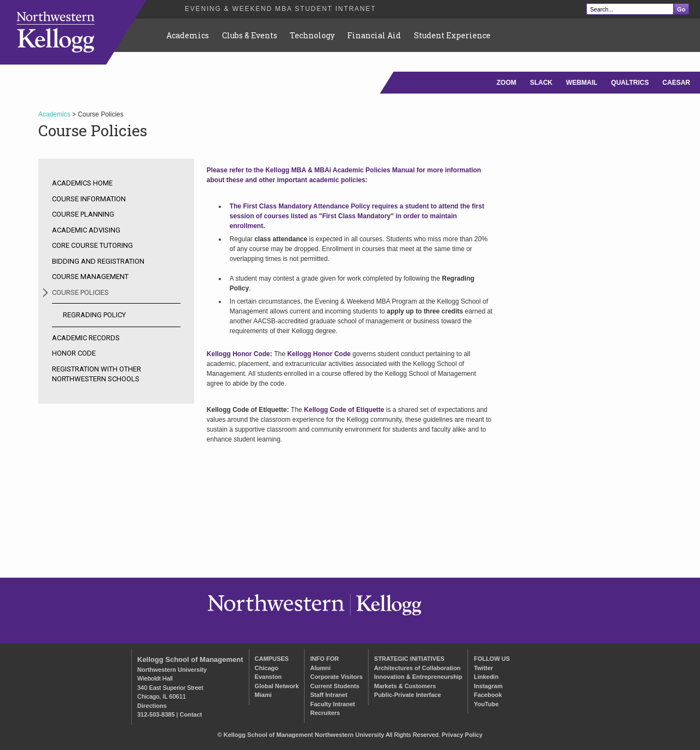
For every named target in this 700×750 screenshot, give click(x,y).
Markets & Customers (405, 686)
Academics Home (82, 183)
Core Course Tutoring (92, 245)
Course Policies (80, 292)
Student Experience (452, 35)
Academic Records (86, 338)
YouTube (486, 704)
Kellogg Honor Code (319, 354)
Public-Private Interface (407, 695)
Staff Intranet (329, 695)
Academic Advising (86, 230)
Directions (152, 706)
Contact (191, 714)
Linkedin (486, 677)
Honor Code (74, 353)
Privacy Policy (462, 735)
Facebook (488, 695)
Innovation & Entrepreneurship (418, 677)
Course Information (89, 199)
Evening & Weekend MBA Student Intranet (281, 9)
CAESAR (676, 83)
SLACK (541, 83)
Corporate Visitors (336, 677)
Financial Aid (374, 35)
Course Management (90, 277)
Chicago (267, 668)
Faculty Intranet (332, 704)
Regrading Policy (94, 315)
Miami (263, 695)
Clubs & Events (250, 35)
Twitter (483, 668)
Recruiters (325, 713)
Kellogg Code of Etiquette (344, 410)
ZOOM (506, 83)
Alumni (320, 668)
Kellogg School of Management (190, 659)
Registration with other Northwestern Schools (97, 374)
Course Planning (83, 214)
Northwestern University (172, 670)
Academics (188, 35)
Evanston (269, 677)
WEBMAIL (582, 83)
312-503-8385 (156, 714)
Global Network (277, 686)
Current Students (335, 686)
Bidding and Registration (98, 261)
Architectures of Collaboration (417, 668)
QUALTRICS (630, 83)
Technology (312, 35)
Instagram (488, 686)
